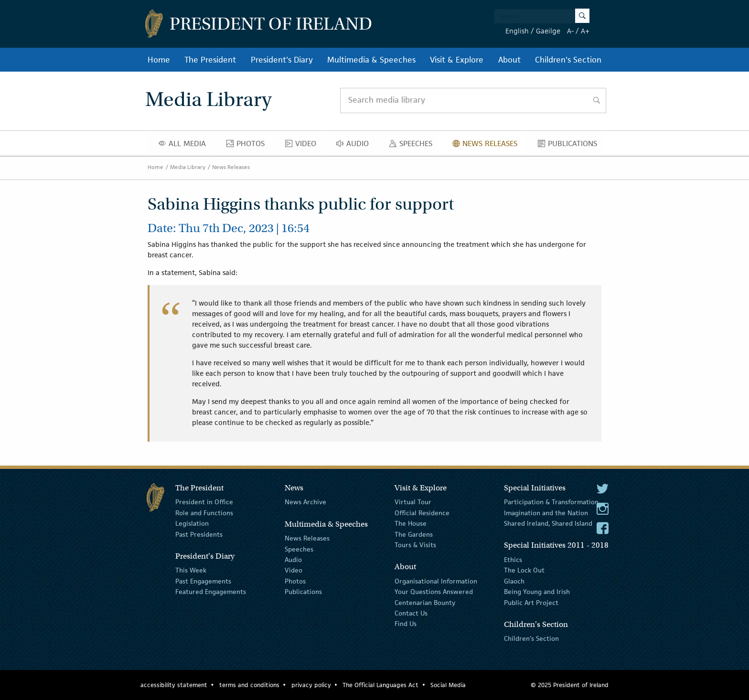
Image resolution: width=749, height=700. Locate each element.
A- (570, 31)
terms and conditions (249, 685)
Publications (570, 146)
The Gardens (414, 534)
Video (303, 146)
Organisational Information (436, 581)
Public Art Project (531, 602)
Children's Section (568, 60)
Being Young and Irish (537, 592)
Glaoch (514, 581)
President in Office (204, 502)
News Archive (305, 502)
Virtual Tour (413, 502)
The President (210, 60)
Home (159, 60)
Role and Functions (204, 513)
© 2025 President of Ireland (570, 685)
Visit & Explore (457, 60)
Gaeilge (548, 31)
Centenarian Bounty (425, 602)
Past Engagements (203, 581)
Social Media (448, 685)
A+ (585, 31)
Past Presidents (199, 534)
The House (411, 523)
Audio (355, 146)
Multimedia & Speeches (371, 60)
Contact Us (411, 613)
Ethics (513, 560)
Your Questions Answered (434, 592)
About (509, 60)
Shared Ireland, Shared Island (548, 523)
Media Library (188, 167)
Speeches (413, 146)
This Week (191, 570)
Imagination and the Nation (546, 513)
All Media (185, 146)
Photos (248, 146)
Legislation (192, 523)
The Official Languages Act (380, 685)
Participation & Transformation (551, 502)
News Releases (487, 146)
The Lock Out (524, 570)
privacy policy (311, 685)
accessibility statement (174, 685)
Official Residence (422, 513)
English (517, 31)
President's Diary (282, 60)
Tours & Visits (415, 545)
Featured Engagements (211, 592)
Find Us (406, 624)
